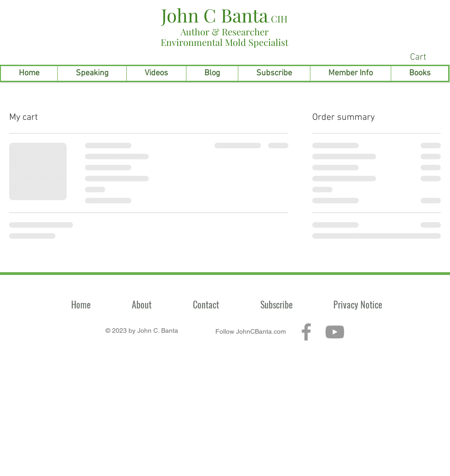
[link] (427, 57)
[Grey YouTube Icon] (335, 332)
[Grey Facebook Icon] (306, 332)
